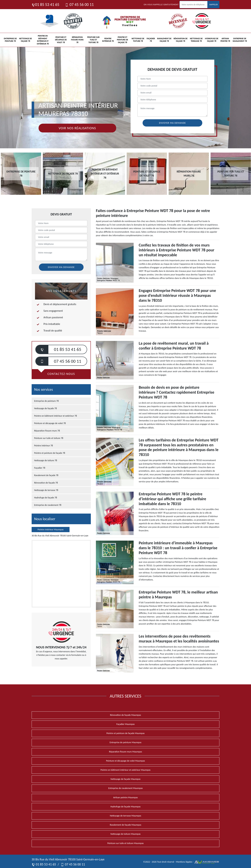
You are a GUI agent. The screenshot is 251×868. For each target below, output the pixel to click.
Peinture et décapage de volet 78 (61, 40)
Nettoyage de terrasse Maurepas (126, 816)
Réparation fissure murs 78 (77, 40)
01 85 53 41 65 (45, 4)
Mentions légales (184, 862)
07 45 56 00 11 (79, 4)
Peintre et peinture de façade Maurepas (125, 733)
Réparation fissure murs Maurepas (126, 752)
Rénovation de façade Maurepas (126, 715)
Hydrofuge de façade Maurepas (125, 807)
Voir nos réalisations (77, 128)
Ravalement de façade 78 (164, 40)
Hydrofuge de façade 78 (212, 40)
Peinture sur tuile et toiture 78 (93, 40)
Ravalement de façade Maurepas (125, 825)
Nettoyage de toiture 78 (138, 40)
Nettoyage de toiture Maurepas (125, 834)
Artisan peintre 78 (225, 40)
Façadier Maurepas (125, 724)
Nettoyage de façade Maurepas (126, 779)
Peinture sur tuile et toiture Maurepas (126, 843)
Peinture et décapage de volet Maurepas (125, 761)
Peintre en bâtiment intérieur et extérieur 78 (43, 40)
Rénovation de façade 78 (181, 40)
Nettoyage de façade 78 (25, 40)
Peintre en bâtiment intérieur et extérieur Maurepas (125, 770)
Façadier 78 (151, 40)
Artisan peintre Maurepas (126, 797)
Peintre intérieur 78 (108, 40)
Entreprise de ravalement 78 (240, 40)
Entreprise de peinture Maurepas (125, 742)
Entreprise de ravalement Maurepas (125, 788)
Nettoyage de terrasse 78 (196, 40)
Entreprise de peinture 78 (10, 40)
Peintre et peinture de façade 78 (122, 40)
